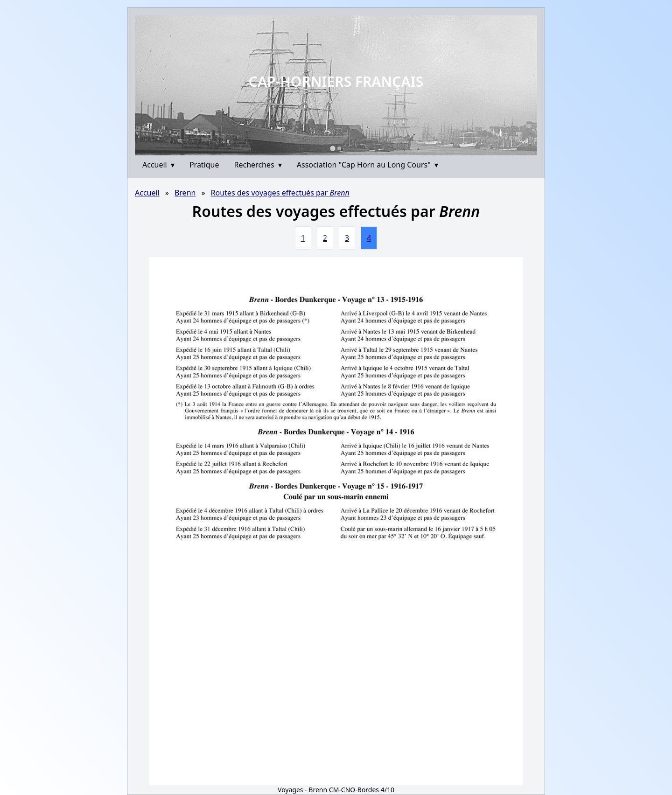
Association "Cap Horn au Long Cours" (367, 165)
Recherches (258, 165)
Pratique (204, 165)
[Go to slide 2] (339, 148)
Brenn (185, 193)
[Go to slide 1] (332, 148)
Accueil (158, 165)
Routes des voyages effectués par (280, 193)
